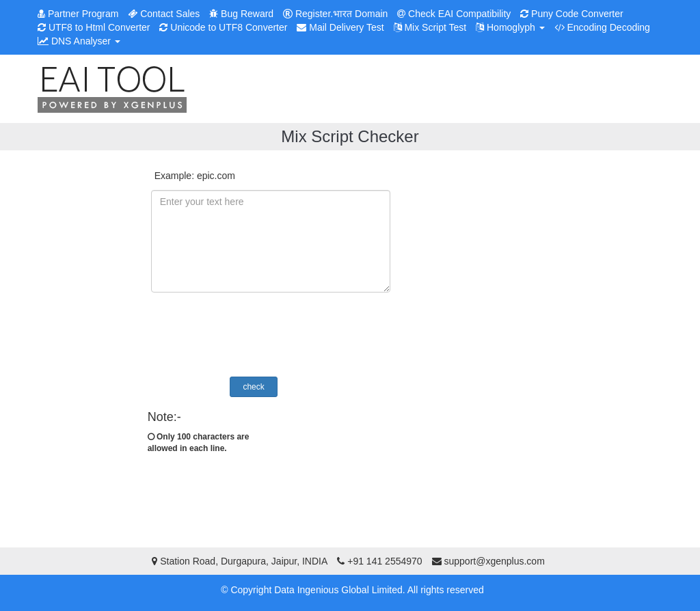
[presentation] (269, 336)
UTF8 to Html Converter (94, 27)
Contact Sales (164, 14)
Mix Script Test (430, 27)
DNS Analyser (79, 41)
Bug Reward (241, 14)
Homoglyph (510, 27)
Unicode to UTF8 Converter (223, 27)
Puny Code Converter (572, 14)
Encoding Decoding (602, 27)
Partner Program (78, 14)
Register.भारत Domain (335, 14)
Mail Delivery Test (340, 27)
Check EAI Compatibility (454, 14)
